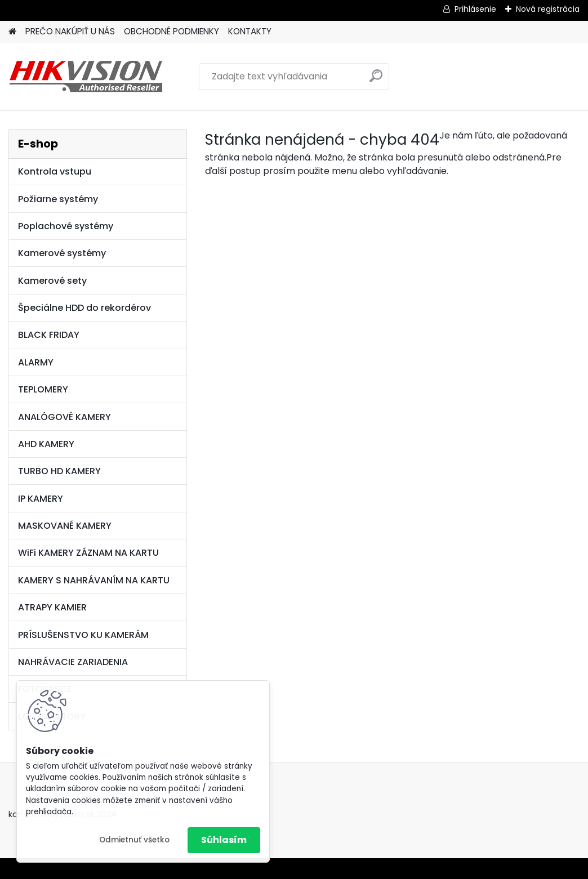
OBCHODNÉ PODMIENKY (171, 31)
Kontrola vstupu (55, 171)
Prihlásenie (475, 9)
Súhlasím (224, 840)
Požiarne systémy (58, 199)
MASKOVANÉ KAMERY (65, 526)
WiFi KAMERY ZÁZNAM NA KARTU (88, 553)
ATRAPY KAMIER (52, 607)
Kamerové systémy (62, 253)
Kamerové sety (52, 281)
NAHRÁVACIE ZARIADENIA (73, 662)
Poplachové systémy (66, 226)
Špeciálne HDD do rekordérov (84, 308)
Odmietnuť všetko (134, 840)
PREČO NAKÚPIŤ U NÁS (70, 31)
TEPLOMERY (43, 389)
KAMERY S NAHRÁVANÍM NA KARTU (94, 580)
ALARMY (36, 362)
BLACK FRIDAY (49, 335)
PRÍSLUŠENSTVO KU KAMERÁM (83, 635)
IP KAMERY (41, 499)
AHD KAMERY (46, 444)
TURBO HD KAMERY (59, 471)
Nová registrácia (548, 9)
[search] (376, 80)
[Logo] (86, 77)
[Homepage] (12, 32)
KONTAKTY (250, 31)
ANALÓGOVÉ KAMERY (64, 417)
